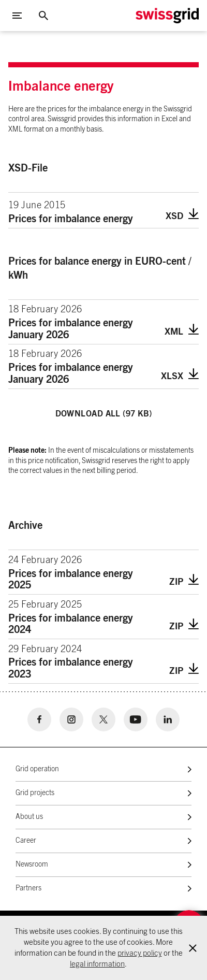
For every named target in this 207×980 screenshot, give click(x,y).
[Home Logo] (167, 16)
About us (29, 817)
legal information (97, 964)
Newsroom (32, 864)
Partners (28, 888)
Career (26, 841)
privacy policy (140, 953)
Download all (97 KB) (104, 414)
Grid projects (35, 793)
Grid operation (37, 769)
